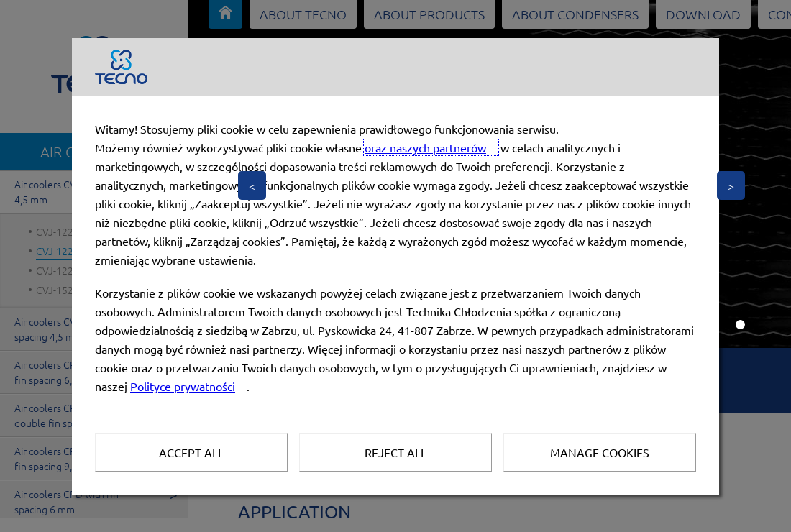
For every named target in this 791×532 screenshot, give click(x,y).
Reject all (395, 452)
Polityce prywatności (183, 386)
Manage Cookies (600, 452)
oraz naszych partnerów (425, 147)
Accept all (191, 452)
